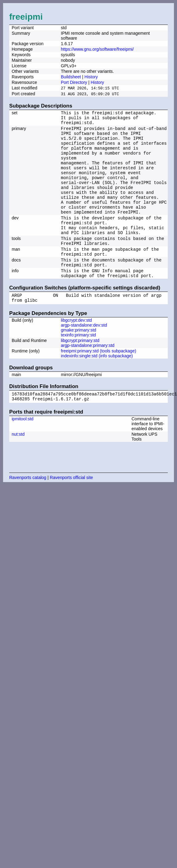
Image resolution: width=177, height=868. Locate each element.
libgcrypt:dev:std (76, 350)
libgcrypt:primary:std (80, 371)
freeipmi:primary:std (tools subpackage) (98, 381)
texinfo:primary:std (78, 365)
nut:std (18, 466)
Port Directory (74, 82)
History (91, 77)
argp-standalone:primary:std (88, 375)
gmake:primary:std (79, 360)
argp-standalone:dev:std (84, 355)
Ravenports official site (71, 509)
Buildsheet (71, 77)
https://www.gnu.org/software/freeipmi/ (97, 49)
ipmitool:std (23, 451)
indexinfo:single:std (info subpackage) (97, 386)
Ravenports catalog (28, 509)
